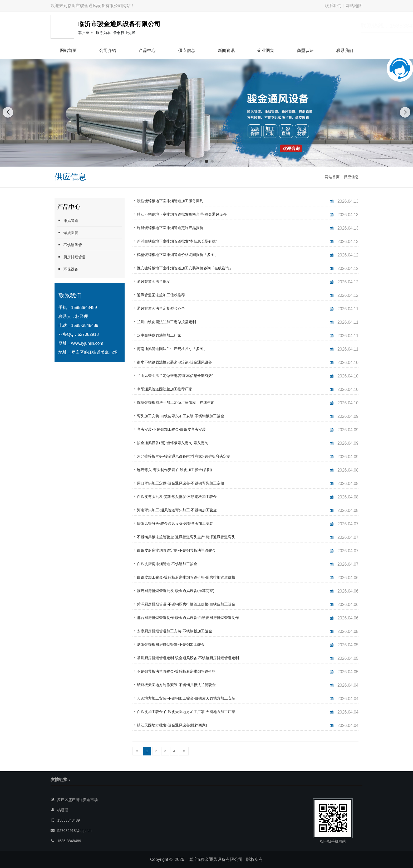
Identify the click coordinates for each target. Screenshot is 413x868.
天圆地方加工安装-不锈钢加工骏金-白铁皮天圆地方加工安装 (186, 698)
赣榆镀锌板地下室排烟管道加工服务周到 (170, 201)
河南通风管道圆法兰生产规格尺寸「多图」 (172, 349)
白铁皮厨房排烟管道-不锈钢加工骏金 (167, 564)
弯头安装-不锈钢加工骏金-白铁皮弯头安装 (171, 429)
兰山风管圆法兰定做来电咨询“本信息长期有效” (175, 376)
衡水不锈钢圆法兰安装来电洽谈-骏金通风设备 (174, 362)
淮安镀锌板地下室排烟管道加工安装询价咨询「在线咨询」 (185, 268)
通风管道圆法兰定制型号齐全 (161, 308)
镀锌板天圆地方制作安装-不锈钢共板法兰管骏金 (176, 685)
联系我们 (333, 6)
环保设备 (68, 269)
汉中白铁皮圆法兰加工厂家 (159, 335)
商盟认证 (305, 50)
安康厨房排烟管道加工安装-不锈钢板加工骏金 (174, 631)
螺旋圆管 (68, 233)
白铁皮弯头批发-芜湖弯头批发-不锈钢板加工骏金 (177, 497)
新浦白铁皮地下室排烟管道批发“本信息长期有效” (177, 241)
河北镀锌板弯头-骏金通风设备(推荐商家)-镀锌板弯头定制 (184, 456)
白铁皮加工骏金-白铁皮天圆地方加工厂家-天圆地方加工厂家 (186, 712)
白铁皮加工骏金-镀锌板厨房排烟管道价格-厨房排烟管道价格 (186, 577)
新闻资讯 (226, 50)
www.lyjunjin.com (87, 343)
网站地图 (354, 6)
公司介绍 (108, 50)
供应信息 (187, 50)
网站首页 (68, 50)
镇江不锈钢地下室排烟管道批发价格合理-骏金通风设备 (182, 214)
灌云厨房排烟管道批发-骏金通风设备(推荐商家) (176, 591)
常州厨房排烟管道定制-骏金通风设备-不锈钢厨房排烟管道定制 (188, 658)
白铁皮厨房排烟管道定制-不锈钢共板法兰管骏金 (176, 550)
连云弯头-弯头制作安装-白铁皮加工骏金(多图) (174, 470)
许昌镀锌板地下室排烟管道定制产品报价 (170, 228)
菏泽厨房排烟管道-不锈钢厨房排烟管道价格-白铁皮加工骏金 (186, 604)
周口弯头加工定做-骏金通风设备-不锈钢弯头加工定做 (181, 483)
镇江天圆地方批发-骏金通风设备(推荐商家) (172, 725)
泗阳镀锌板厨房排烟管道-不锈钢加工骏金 (171, 644)
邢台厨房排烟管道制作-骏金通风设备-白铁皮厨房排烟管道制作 (188, 618)
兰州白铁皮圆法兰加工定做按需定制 (166, 322)
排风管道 (68, 220)
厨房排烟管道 (71, 257)
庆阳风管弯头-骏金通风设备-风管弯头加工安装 (175, 523)
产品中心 (147, 50)
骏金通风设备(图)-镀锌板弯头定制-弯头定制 (173, 443)
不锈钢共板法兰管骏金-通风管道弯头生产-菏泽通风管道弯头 (186, 537)
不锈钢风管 (70, 245)
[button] (201, 161)
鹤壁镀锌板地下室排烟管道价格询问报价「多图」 (178, 255)
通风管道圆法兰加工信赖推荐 (161, 295)
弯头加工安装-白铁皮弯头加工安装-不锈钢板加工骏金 (181, 416)
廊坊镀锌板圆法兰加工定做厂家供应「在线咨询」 (178, 403)
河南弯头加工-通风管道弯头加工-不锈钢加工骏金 (177, 510)
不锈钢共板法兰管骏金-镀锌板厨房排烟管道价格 (176, 671)
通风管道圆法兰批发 (154, 282)
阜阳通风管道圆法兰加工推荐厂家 (165, 389)
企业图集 (266, 50)
